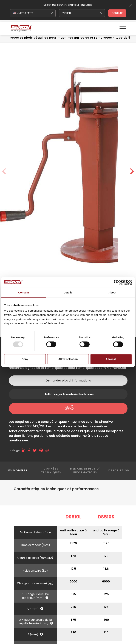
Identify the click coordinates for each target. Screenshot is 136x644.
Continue (117, 13)
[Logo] (39, 27)
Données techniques (51, 471)
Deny (25, 359)
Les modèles (17, 473)
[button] (132, 171)
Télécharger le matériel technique (69, 394)
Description (119, 470)
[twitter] (36, 450)
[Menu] (122, 27)
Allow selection (68, 359)
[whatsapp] (48, 450)
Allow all (111, 359)
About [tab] (112, 292)
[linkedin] (25, 450)
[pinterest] (42, 450)
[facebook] (30, 450)
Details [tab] (68, 292)
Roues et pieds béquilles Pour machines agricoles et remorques (61, 38)
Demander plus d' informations (68, 381)
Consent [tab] (24, 292)
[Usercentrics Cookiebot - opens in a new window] (116, 282)
